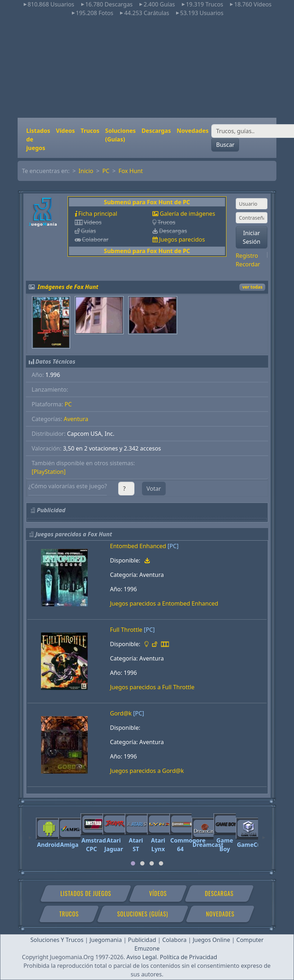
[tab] (133, 863)
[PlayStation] (49, 472)
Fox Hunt (131, 171)
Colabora (174, 940)
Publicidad (142, 940)
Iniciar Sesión (251, 237)
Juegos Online (211, 940)
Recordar (248, 264)
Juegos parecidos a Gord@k (147, 771)
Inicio (86, 171)
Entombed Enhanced (138, 546)
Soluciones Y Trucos (57, 940)
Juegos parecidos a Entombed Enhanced (164, 603)
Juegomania (106, 940)
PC (106, 171)
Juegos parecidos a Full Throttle (152, 687)
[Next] (264, 834)
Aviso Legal (142, 957)
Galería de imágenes (187, 214)
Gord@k (121, 713)
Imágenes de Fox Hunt (68, 287)
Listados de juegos (38, 139)
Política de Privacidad (189, 957)
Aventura (76, 419)
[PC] (173, 546)
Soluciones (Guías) (121, 135)
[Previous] (30, 834)
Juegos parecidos (182, 239)
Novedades (192, 131)
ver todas (252, 287)
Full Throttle (126, 630)
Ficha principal (98, 214)
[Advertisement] (147, 67)
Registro (247, 256)
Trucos (90, 131)
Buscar (225, 145)
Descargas (156, 131)
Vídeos (65, 131)
